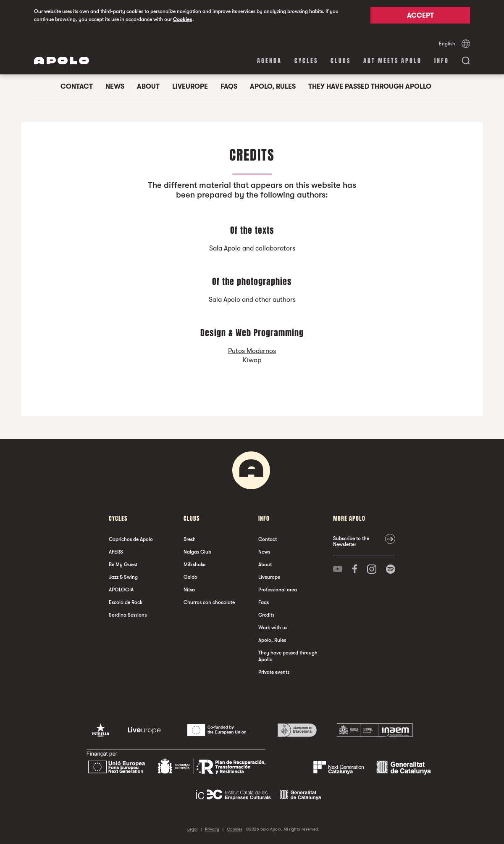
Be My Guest (123, 564)
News (115, 87)
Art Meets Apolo (392, 61)
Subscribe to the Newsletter (351, 541)
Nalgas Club (197, 552)
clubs (341, 61)
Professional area (278, 590)
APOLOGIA (121, 590)
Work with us (273, 628)
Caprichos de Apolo (131, 539)
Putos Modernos (252, 351)
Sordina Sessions (128, 615)
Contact (77, 87)
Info (442, 61)
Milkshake (194, 564)
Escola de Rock (126, 602)
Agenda (269, 61)
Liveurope (190, 87)
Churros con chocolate (209, 602)
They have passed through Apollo (370, 87)
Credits (266, 615)
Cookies (183, 19)
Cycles (306, 61)
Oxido (190, 577)
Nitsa (189, 590)
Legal (192, 829)
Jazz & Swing (123, 577)
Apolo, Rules (273, 87)
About (148, 87)
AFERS (116, 552)
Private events (274, 672)
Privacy (212, 829)
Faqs (229, 87)
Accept (420, 16)
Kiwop (252, 360)
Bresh (190, 539)
